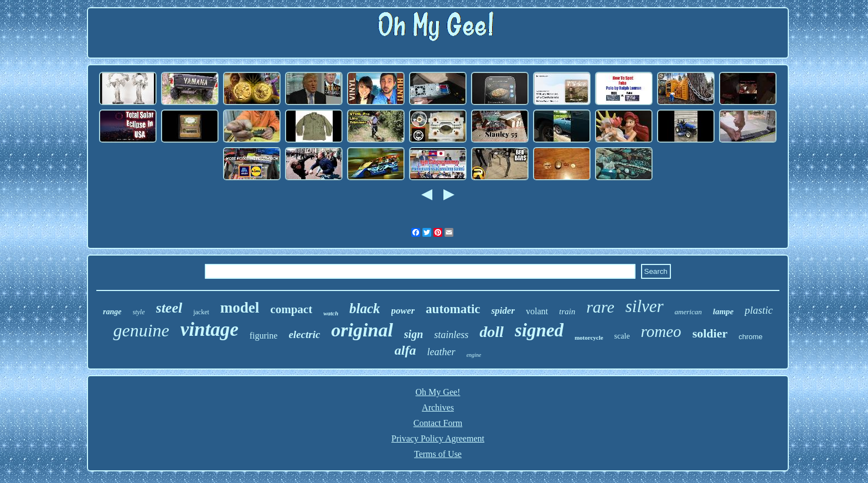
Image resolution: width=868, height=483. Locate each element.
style (139, 312)
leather (441, 352)
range (112, 312)
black (365, 308)
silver (645, 306)
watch (331, 313)
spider (503, 311)
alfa (405, 350)
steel (169, 308)
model (240, 308)
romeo (661, 331)
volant (537, 311)
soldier (710, 333)
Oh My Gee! (438, 392)
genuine (141, 330)
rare (600, 307)
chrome (750, 337)
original (362, 330)
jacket (201, 312)
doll (492, 332)
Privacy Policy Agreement (438, 438)
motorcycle (589, 337)
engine (474, 355)
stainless (451, 335)
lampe (724, 311)
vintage (210, 329)
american (688, 312)
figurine (264, 336)
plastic (759, 310)
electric (304, 334)
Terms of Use (438, 454)
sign (414, 334)
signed (539, 330)
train (567, 311)
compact (291, 309)
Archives (438, 407)
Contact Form (438, 423)
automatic (453, 309)
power (403, 311)
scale (622, 336)
